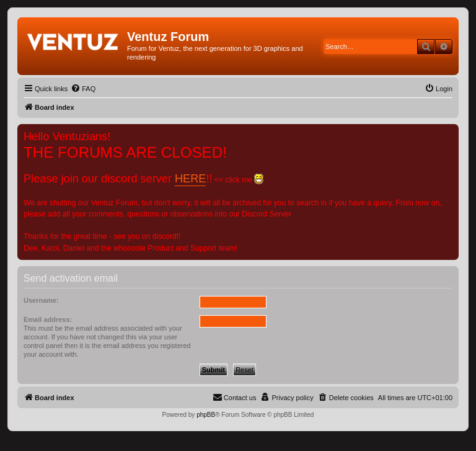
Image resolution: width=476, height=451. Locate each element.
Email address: (48, 319)
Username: (41, 300)
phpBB (206, 415)
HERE (190, 179)
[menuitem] (83, 89)
